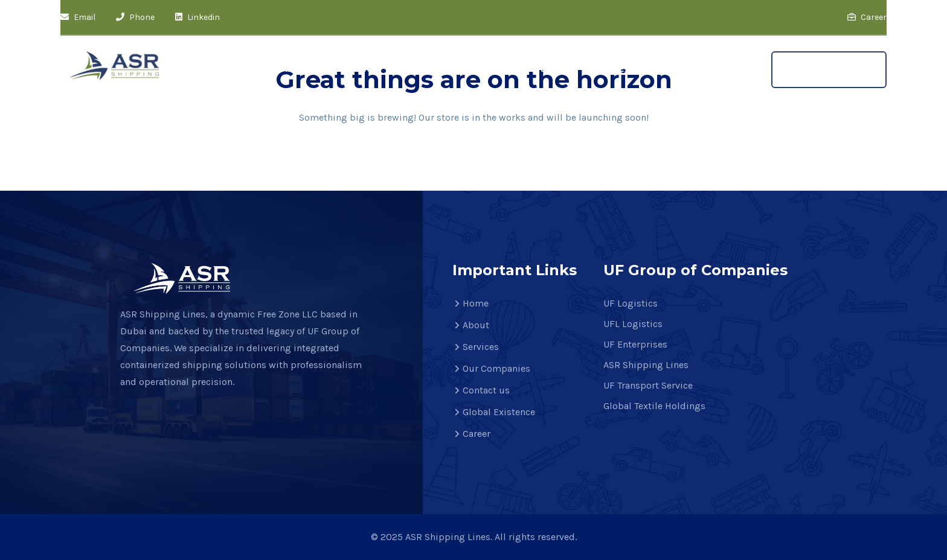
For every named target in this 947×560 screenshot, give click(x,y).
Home (239, 68)
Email (78, 17)
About (295, 68)
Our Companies (442, 68)
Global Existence (626, 68)
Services (358, 68)
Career (867, 17)
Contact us (532, 68)
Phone (135, 17)
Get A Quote (829, 70)
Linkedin (197, 17)
